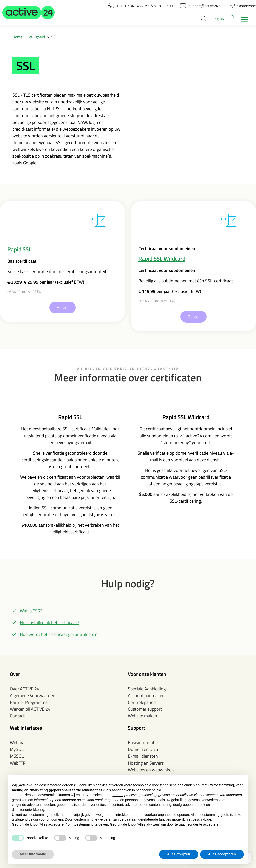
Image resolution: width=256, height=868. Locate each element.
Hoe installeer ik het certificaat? (50, 623)
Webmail (18, 743)
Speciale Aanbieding (147, 689)
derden (118, 795)
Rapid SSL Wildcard (162, 258)
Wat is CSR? (31, 611)
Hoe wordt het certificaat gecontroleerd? (58, 634)
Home (17, 37)
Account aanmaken (146, 695)
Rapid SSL (19, 249)
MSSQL (17, 756)
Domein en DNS (143, 749)
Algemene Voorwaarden (33, 695)
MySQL (17, 749)
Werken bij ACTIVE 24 (30, 709)
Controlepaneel (142, 702)
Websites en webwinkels (151, 770)
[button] (29, 13)
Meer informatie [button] (33, 854)
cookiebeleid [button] (151, 790)
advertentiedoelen (41, 805)
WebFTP (18, 763)
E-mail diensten (143, 756)
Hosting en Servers (146, 763)
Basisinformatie (143, 743)
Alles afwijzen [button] (179, 854)
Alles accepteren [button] (222, 854)
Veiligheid (37, 37)
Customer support (145, 709)
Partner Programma (29, 702)
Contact (17, 716)
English (218, 19)
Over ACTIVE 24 (25, 689)
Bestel (63, 308)
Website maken (143, 716)
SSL (54, 37)
